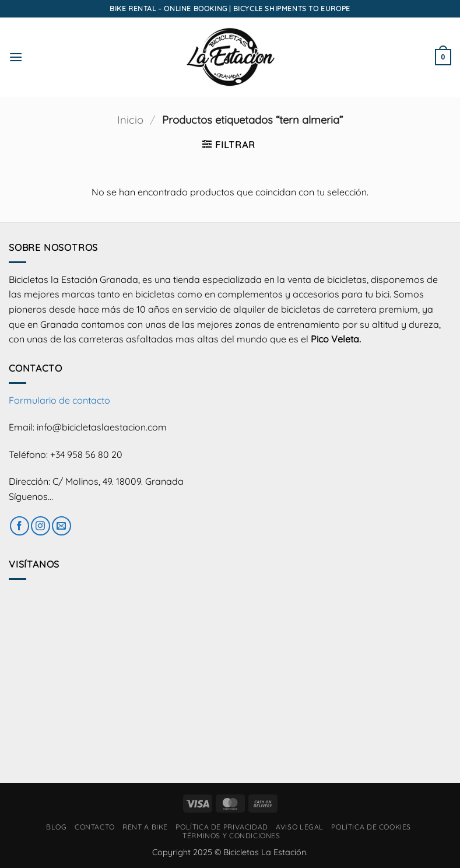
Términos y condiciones (231, 836)
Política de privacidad (222, 827)
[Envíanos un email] (62, 526)
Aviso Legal (300, 827)
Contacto (95, 827)
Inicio (130, 120)
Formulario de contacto (59, 400)
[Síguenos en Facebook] (20, 526)
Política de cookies (371, 827)
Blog (56, 827)
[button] (16, 57)
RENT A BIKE (145, 827)
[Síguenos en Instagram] (41, 526)
